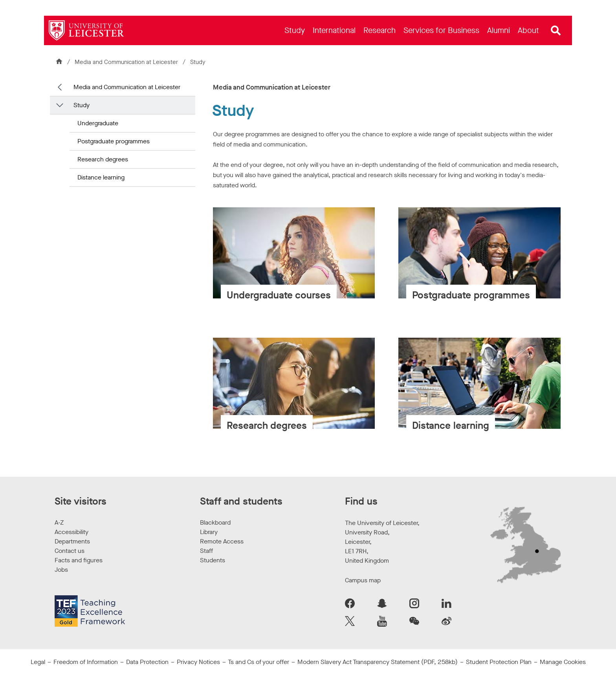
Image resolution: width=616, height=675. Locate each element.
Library (209, 532)
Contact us (70, 551)
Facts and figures (79, 560)
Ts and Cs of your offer (258, 662)
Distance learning (101, 177)
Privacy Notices (198, 662)
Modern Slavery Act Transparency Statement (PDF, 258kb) (378, 662)
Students (213, 560)
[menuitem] (295, 30)
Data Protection (147, 662)
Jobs (61, 570)
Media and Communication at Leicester (127, 62)
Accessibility (71, 532)
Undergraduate (98, 123)
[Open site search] (556, 31)
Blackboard (215, 522)
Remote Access (222, 541)
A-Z (59, 522)
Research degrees (103, 159)
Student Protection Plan (499, 662)
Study (82, 105)
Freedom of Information (86, 662)
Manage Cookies (563, 662)
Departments (72, 541)
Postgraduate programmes (114, 141)
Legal (38, 662)
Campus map (363, 580)
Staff (206, 551)
